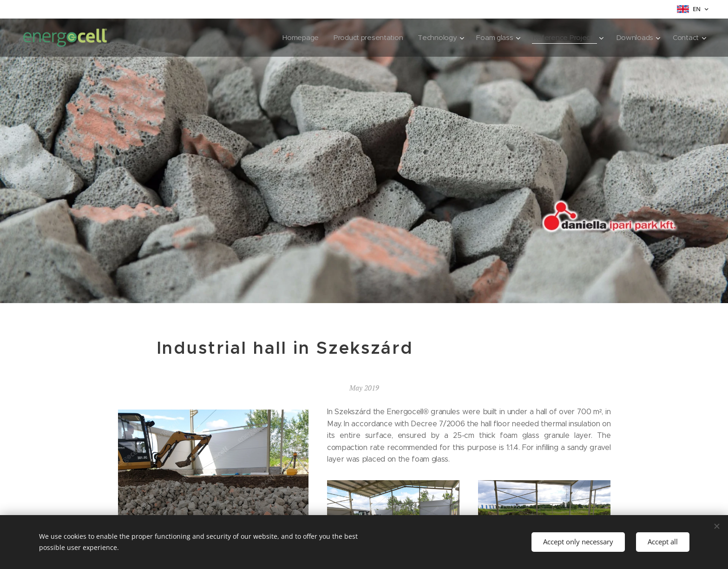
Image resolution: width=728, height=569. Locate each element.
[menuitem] (293, 38)
